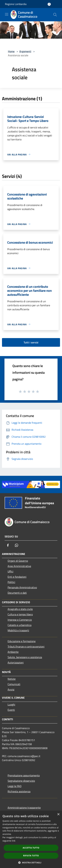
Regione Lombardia (16, 4)
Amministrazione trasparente (24, 808)
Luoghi (11, 704)
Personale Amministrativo (22, 587)
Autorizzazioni (16, 662)
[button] (31, 863)
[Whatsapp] (17, 545)
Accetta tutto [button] (31, 848)
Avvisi (11, 689)
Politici (11, 582)
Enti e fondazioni (17, 577)
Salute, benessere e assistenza (25, 657)
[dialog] (31, 839)
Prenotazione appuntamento (24, 775)
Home (11, 51)
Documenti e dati (17, 593)
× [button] (58, 814)
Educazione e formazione (22, 641)
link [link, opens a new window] (14, 841)
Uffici (10, 571)
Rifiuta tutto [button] (31, 856)
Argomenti (25, 51)
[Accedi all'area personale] (49, 4)
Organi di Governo (18, 561)
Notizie (12, 679)
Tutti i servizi (31, 342)
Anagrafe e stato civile (20, 609)
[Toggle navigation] (7, 14)
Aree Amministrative (19, 566)
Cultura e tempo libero (20, 614)
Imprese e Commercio (20, 620)
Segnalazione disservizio (21, 781)
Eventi (11, 710)
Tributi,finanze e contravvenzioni (26, 647)
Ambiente (13, 652)
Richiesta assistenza (19, 791)
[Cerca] (55, 15)
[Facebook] (8, 545)
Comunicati (14, 684)
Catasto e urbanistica (20, 625)
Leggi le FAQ (15, 786)
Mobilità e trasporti (18, 630)
